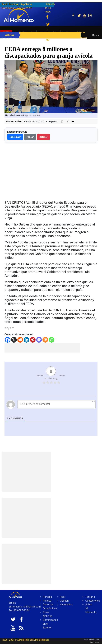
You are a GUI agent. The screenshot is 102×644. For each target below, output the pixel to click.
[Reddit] (20, 340)
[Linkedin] (26, 340)
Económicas (50, 608)
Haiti (63, 597)
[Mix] (45, 340)
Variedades (66, 605)
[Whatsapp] (52, 340)
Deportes (48, 605)
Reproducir (15, 137)
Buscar (96, 35)
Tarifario (90, 597)
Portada (47, 597)
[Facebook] (8, 340)
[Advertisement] (42, 348)
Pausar (30, 137)
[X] (14, 340)
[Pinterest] (33, 340)
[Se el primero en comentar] (56, 404)
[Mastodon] (39, 340)
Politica (47, 601)
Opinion (64, 601)
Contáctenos (93, 601)
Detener (43, 137)
